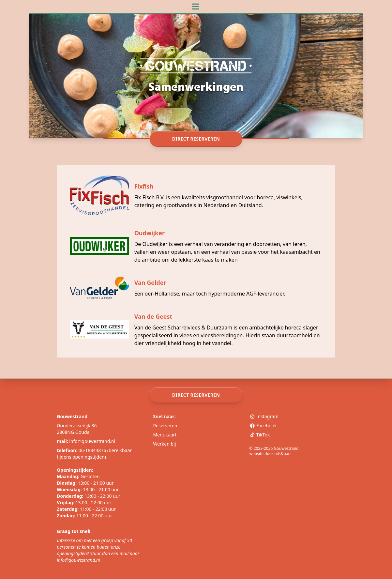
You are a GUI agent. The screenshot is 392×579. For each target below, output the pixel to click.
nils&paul (283, 454)
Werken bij (164, 444)
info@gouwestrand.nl (92, 441)
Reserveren (165, 426)
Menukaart (165, 435)
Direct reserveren (196, 139)
